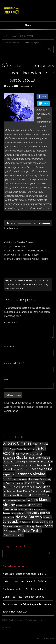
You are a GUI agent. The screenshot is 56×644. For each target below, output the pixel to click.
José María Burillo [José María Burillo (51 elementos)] (14, 495)
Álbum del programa (32, 43)
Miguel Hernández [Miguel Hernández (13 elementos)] (17, 513)
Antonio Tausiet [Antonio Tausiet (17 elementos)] (16, 449)
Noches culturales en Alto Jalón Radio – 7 (24, 589)
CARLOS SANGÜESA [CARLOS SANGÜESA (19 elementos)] (24, 454)
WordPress (7, 627)
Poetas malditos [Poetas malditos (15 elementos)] (19, 526)
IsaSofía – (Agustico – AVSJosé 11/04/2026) (25, 581)
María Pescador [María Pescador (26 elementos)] (26, 510)
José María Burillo (14, 289)
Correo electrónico (14, 363)
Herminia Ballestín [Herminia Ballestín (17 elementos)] (20, 479)
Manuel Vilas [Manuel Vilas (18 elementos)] (21, 505)
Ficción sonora (26, 86)
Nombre (9, 346)
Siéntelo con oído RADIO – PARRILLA (19, 36)
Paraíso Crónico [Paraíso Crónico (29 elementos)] (40, 522)
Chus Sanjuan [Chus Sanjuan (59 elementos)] (25, 458)
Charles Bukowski (24, 280)
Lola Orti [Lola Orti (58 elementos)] (32, 500)
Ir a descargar (12, 228)
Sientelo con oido (16, 620)
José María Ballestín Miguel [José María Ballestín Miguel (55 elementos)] (34, 491)
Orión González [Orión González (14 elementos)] (25, 522)
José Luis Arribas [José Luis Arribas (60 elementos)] (23, 487)
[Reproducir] (8, 223)
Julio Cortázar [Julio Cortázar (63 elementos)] (36, 495)
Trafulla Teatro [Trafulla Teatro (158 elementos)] (30, 531)
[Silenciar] (40, 223)
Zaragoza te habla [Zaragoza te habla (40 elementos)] (13, 535)
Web (6, 379)
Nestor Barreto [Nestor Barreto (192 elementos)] (29, 517)
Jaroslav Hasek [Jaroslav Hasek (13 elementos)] (18, 483)
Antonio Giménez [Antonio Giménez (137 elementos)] (17, 443)
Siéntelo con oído (12, 43)
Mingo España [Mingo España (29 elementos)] (32, 513)
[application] (28, 223)
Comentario (11, 322)
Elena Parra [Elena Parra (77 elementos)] (19, 469)
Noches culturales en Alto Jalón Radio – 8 (24, 574)
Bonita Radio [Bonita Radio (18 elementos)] (29, 449)
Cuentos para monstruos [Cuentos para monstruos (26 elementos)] (28, 462)
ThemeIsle (50, 638)
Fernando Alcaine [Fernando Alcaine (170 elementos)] (30, 474)
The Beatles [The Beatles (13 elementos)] (12, 532)
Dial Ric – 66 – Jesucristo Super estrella (23, 597)
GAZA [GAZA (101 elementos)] (7, 479)
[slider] (24, 223)
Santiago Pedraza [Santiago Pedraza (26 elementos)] (35, 526)
